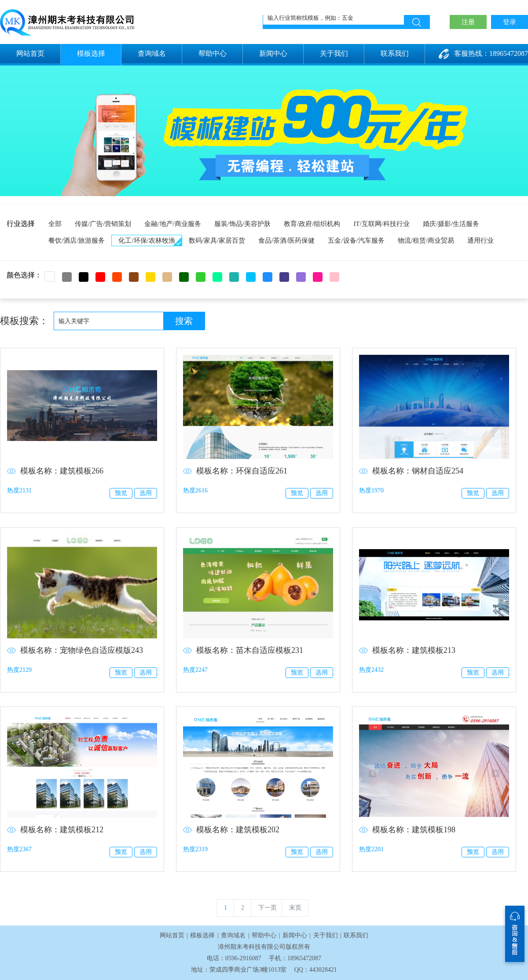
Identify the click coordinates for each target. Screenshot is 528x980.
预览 (121, 493)
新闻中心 (273, 53)
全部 (55, 224)
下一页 (268, 908)
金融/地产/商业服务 (172, 224)
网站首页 (30, 53)
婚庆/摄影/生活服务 (451, 224)
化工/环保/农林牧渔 (147, 240)
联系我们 (395, 53)
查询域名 (152, 53)
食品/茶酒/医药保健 (286, 240)
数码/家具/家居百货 (217, 240)
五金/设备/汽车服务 (356, 240)
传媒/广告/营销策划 (103, 224)
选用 (146, 493)
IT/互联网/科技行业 (381, 224)
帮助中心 (213, 53)
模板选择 (91, 53)
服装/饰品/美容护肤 (242, 224)
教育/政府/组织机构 (312, 224)
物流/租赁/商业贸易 (426, 240)
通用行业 (480, 240)
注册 (468, 22)
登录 (510, 22)
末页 (295, 908)
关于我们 (334, 53)
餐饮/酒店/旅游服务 (77, 240)
